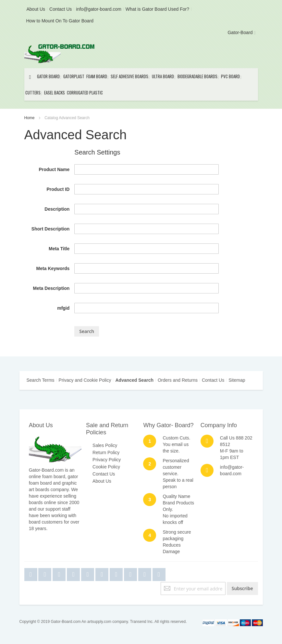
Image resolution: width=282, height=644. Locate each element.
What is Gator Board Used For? (157, 9)
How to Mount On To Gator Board (60, 21)
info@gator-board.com (99, 9)
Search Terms (41, 380)
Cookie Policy (106, 467)
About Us (36, 9)
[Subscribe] (242, 588)
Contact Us (61, 9)
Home (30, 118)
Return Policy (106, 452)
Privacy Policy (107, 460)
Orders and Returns (178, 380)
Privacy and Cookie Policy (85, 380)
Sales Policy (105, 445)
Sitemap (237, 380)
